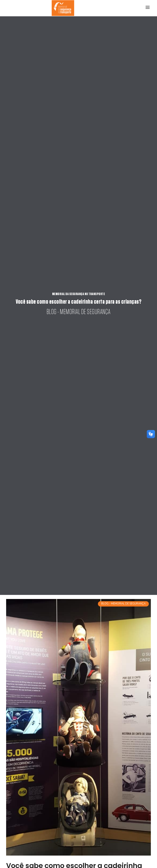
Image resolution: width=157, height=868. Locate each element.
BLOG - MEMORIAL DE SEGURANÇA (123, 604)
